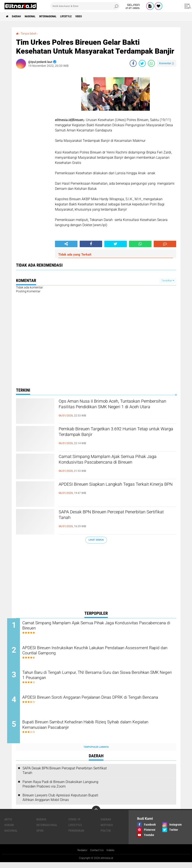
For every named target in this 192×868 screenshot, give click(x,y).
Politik (106, 836)
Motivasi (107, 830)
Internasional (58, 16)
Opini (40, 836)
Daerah (19, 16)
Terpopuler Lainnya (96, 752)
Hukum (9, 830)
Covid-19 (74, 825)
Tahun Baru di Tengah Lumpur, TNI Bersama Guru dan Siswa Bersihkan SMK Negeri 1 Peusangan (94, 679)
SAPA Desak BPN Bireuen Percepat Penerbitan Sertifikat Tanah (115, 516)
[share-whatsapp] (151, 63)
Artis (8, 825)
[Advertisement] (96, 578)
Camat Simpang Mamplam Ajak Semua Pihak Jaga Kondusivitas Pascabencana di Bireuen (114, 461)
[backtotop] (96, 815)
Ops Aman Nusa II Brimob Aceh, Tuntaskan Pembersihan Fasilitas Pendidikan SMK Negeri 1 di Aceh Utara (117, 409)
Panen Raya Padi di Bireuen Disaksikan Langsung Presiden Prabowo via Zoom (60, 790)
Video (96, 16)
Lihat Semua (96, 540)
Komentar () (167, 63)
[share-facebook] (133, 63)
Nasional (36, 16)
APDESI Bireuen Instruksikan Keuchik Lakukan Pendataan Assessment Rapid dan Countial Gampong (91, 652)
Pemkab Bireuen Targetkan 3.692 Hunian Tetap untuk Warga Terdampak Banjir (116, 433)
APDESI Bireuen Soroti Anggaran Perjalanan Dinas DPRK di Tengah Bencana (100, 705)
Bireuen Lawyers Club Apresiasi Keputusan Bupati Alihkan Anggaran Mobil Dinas (60, 803)
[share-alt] (66, 244)
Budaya (41, 825)
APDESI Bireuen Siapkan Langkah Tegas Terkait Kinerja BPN (116, 488)
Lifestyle (81, 16)
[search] (85, 6)
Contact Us (97, 856)
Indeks (112, 856)
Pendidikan (76, 836)
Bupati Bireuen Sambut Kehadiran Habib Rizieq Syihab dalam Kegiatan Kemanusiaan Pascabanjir (94, 731)
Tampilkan (168, 280)
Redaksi (81, 856)
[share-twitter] (142, 63)
